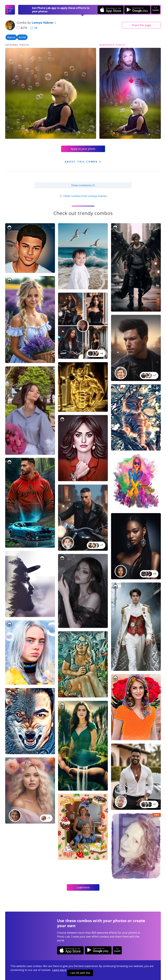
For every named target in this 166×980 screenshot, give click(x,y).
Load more (83, 887)
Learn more (59, 970)
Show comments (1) (83, 185)
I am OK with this (80, 973)
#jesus (11, 37)
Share (141, 25)
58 (34, 28)
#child (22, 37)
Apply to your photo (83, 149)
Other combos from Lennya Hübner (83, 196)
